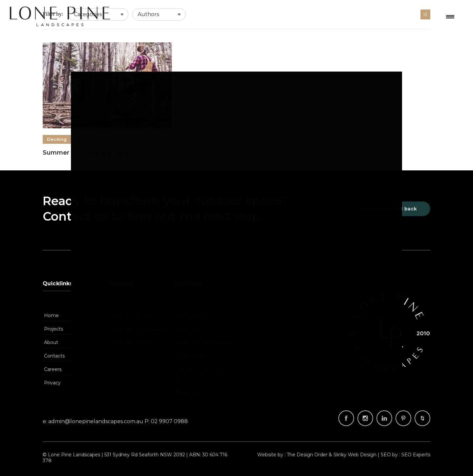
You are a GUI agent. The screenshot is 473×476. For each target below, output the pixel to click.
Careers (53, 369)
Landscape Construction (138, 329)
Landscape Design (131, 315)
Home (51, 315)
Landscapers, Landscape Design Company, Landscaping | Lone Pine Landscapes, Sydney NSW (60, 16)
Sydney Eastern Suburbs (203, 342)
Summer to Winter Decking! (86, 153)
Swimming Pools (129, 342)
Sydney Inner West (197, 356)
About (51, 342)
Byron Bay (187, 392)
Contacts (54, 356)
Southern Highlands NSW (198, 374)
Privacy (52, 383)
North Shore (190, 329)
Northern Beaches (197, 315)
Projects (54, 329)
